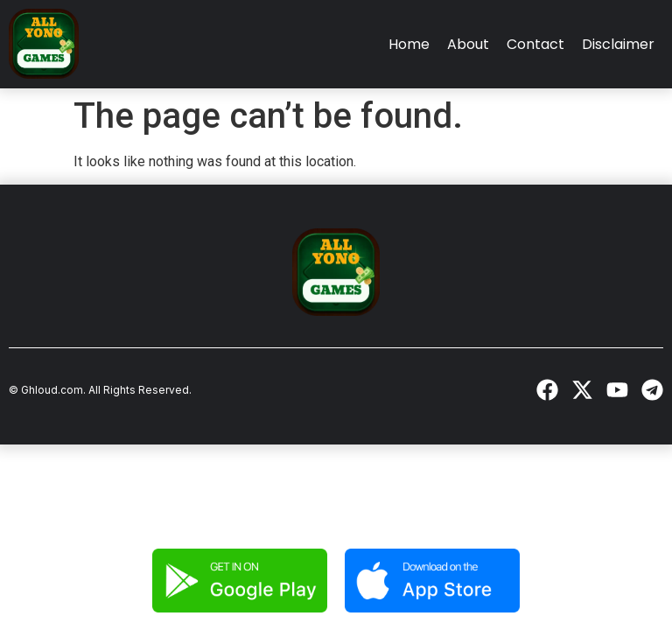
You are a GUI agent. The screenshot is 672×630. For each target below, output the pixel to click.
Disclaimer (618, 44)
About (468, 44)
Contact (535, 44)
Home (409, 44)
